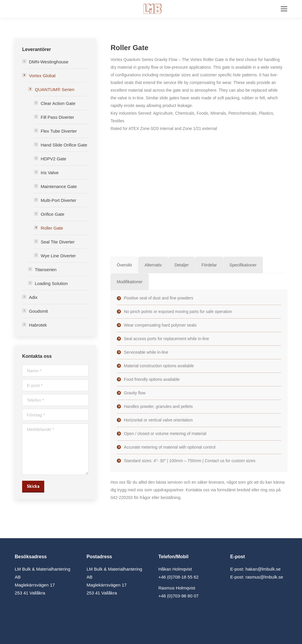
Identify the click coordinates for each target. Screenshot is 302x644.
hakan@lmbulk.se (263, 569)
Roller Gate (52, 228)
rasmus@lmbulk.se (264, 577)
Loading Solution (51, 283)
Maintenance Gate (59, 186)
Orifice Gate (52, 214)
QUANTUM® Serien (55, 89)
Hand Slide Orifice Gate (64, 145)
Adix (33, 297)
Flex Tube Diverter (59, 131)
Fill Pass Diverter (57, 117)
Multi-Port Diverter (59, 200)
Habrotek (38, 325)
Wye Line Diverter (58, 256)
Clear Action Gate (58, 103)
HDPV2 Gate (54, 159)
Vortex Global (42, 76)
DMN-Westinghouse (49, 62)
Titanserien (46, 270)
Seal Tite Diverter (58, 242)
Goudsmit (38, 311)
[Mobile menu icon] (284, 9)
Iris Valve (50, 173)
